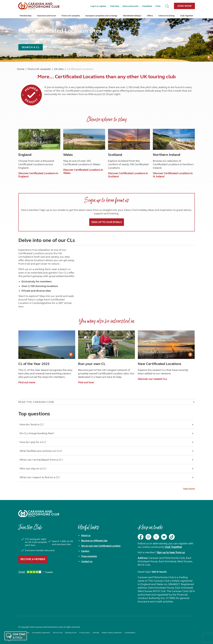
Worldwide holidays (132, 16)
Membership (26, 16)
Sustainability (130, 633)
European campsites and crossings (101, 16)
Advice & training (166, 16)
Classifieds (147, 6)
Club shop (115, 6)
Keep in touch (150, 529)
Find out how (86, 382)
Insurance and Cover (47, 16)
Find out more (27, 382)
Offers (150, 16)
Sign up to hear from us (171, 552)
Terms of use (58, 633)
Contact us (87, 561)
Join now (184, 6)
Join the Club (30, 529)
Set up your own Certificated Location (101, 546)
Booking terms (71, 633)
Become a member (33, 559)
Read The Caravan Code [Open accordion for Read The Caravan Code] (36, 402)
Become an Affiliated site (94, 541)
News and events (131, 6)
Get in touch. (159, 572)
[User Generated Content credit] (209, 57)
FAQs (158, 6)
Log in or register (98, 6)
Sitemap (96, 633)
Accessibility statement (41, 633)
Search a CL (31, 47)
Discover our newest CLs (152, 379)
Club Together (187, 16)
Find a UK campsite (71, 16)
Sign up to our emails (107, 222)
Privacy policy (85, 633)
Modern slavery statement (112, 633)
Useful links (88, 529)
